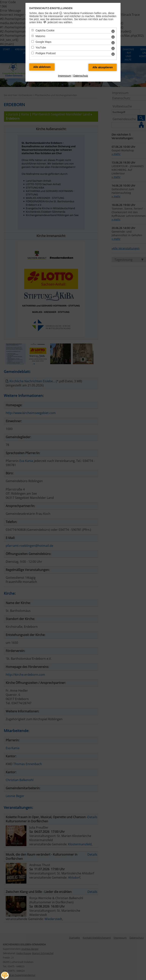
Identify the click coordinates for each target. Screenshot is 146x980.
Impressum (65, 76)
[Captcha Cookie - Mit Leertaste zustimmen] (33, 30)
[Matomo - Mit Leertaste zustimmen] (33, 36)
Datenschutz (81, 76)
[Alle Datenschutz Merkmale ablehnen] (42, 67)
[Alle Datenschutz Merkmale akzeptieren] (103, 67)
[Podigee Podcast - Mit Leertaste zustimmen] (33, 53)
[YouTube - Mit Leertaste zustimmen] (33, 47)
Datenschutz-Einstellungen (51, 8)
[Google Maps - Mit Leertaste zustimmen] (33, 42)
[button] (5, 975)
